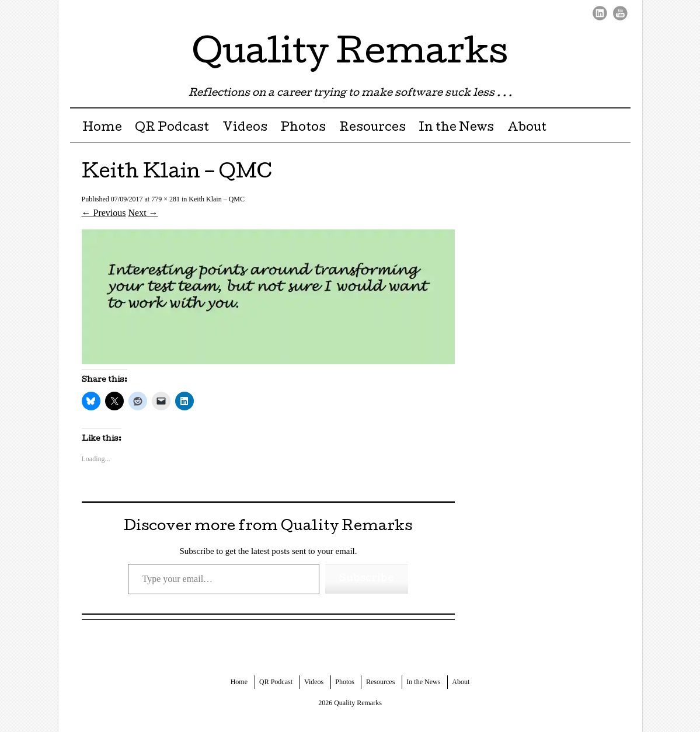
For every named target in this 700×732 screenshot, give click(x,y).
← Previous (104, 213)
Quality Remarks (350, 55)
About (527, 128)
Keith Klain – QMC (217, 199)
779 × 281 (166, 199)
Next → (143, 213)
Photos (303, 128)
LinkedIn (600, 13)
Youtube (620, 13)
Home (102, 128)
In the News (456, 128)
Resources (372, 128)
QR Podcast (172, 128)
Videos (245, 128)
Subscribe (367, 579)
